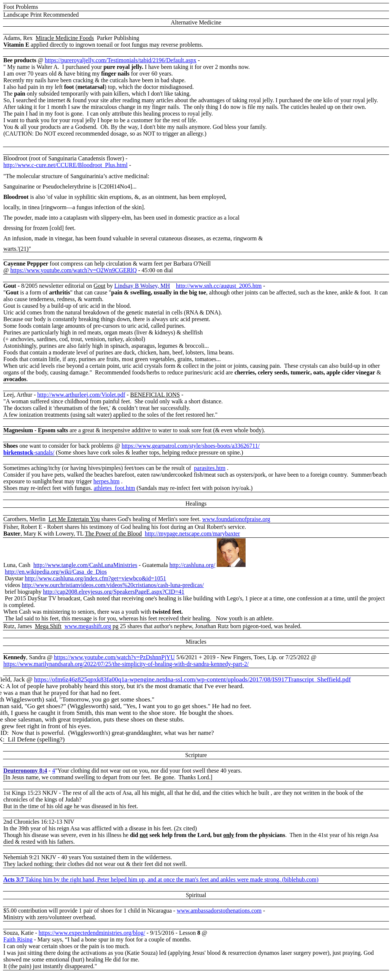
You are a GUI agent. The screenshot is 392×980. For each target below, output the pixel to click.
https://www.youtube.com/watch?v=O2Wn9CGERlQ (74, 270)
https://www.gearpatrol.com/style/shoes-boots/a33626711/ (191, 446)
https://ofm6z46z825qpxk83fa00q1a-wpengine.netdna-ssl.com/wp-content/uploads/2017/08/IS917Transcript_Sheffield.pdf (192, 679)
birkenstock (18, 452)
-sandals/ (44, 452)
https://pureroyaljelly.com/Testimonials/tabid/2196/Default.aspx (121, 60)
